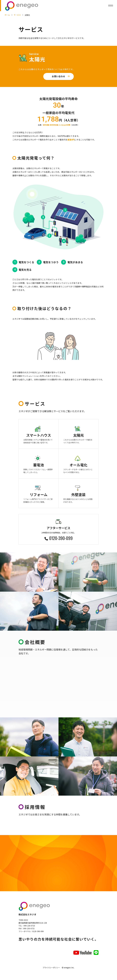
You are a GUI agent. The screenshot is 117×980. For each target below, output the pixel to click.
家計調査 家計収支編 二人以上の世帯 (57, 125)
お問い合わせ (58, 76)
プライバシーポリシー (51, 968)
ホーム (7, 15)
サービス (17, 15)
